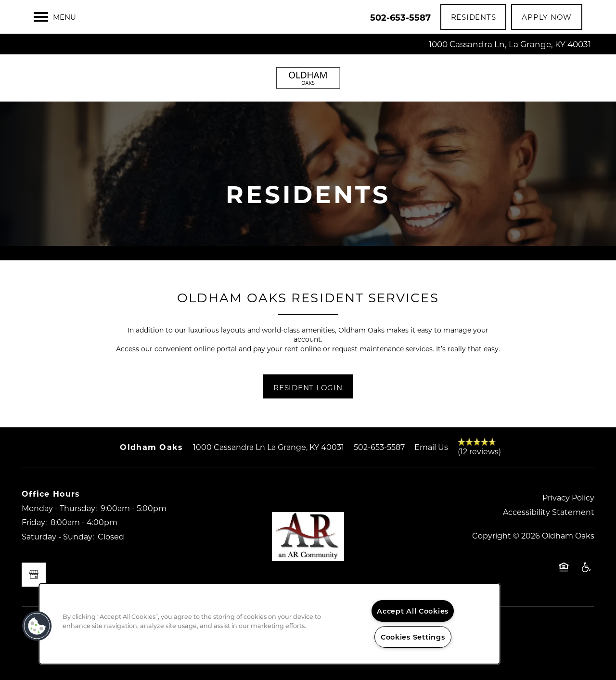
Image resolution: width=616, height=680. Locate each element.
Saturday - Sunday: (58, 536)
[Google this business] (34, 575)
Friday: (34, 522)
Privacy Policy (568, 497)
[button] (474, 17)
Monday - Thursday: (59, 508)
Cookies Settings (413, 637)
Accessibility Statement (549, 512)
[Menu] (55, 17)
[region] (269, 624)
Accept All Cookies (413, 611)
